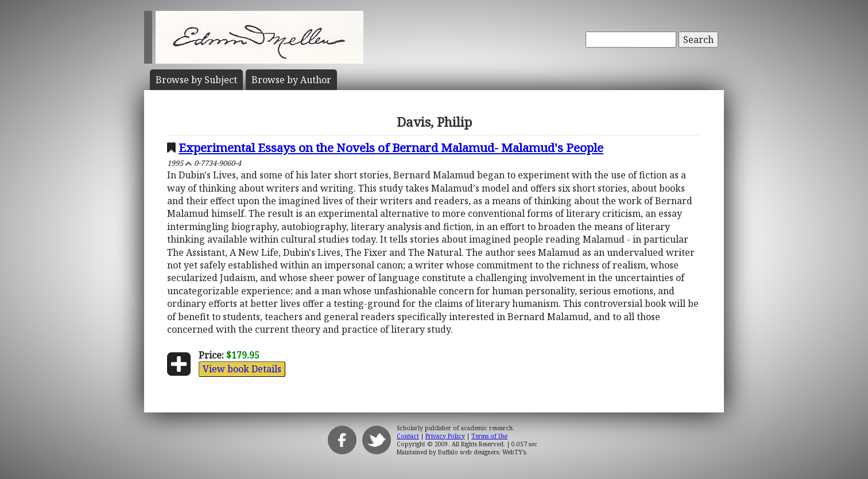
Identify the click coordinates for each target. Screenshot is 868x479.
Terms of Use (489, 436)
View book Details (242, 369)
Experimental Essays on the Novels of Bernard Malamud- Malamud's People (391, 147)
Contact (408, 436)
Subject (196, 80)
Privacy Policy (445, 436)
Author (291, 80)
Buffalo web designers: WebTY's (482, 452)
